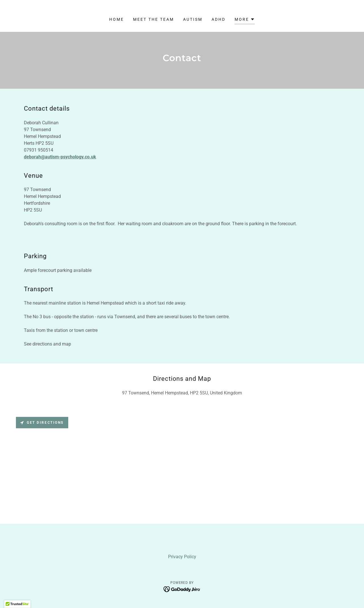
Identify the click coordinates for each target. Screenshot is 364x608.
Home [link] (117, 19)
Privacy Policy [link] (182, 557)
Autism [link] (193, 19)
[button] (245, 20)
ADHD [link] (219, 19)
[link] (182, 589)
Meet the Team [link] (154, 19)
